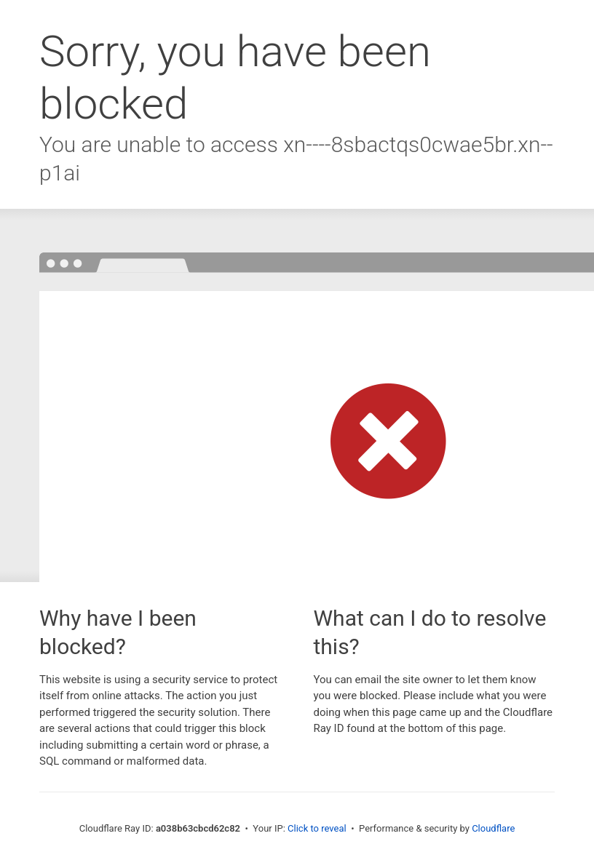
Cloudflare (493, 828)
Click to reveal (317, 828)
